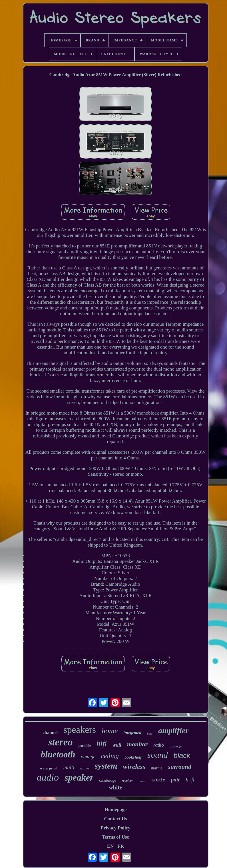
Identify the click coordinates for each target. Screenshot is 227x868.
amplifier (173, 730)
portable (85, 746)
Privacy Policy (115, 828)
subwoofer (176, 746)
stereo (61, 742)
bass (150, 733)
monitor (137, 744)
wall (117, 745)
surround (180, 767)
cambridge (108, 780)
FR (121, 846)
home (110, 731)
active (85, 768)
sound (158, 755)
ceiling (110, 756)
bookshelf (133, 757)
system (106, 766)
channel (50, 732)
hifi (102, 743)
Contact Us (115, 819)
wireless (134, 767)
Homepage (115, 810)
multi (69, 767)
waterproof (49, 768)
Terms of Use (115, 837)
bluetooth (58, 754)
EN (111, 846)
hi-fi (190, 780)
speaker (79, 777)
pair (176, 780)
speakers (80, 730)
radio (159, 745)
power (142, 781)
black (182, 755)
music (158, 780)
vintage (88, 757)
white (115, 787)
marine (157, 768)
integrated (132, 733)
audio (48, 777)
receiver (127, 781)
